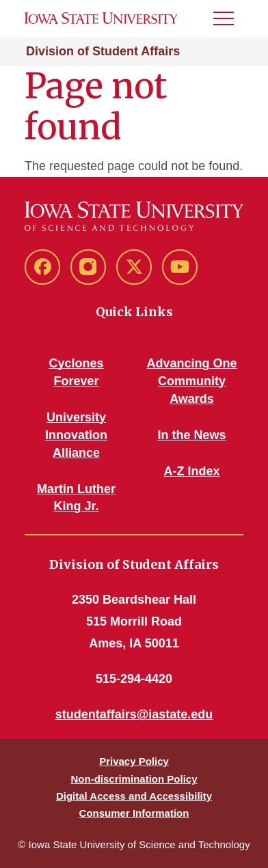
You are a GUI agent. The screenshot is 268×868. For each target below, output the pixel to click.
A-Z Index (191, 471)
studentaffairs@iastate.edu (134, 714)
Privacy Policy (134, 761)
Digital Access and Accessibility (134, 796)
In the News (191, 435)
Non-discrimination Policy (134, 779)
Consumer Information (134, 813)
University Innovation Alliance (76, 435)
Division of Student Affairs (103, 51)
